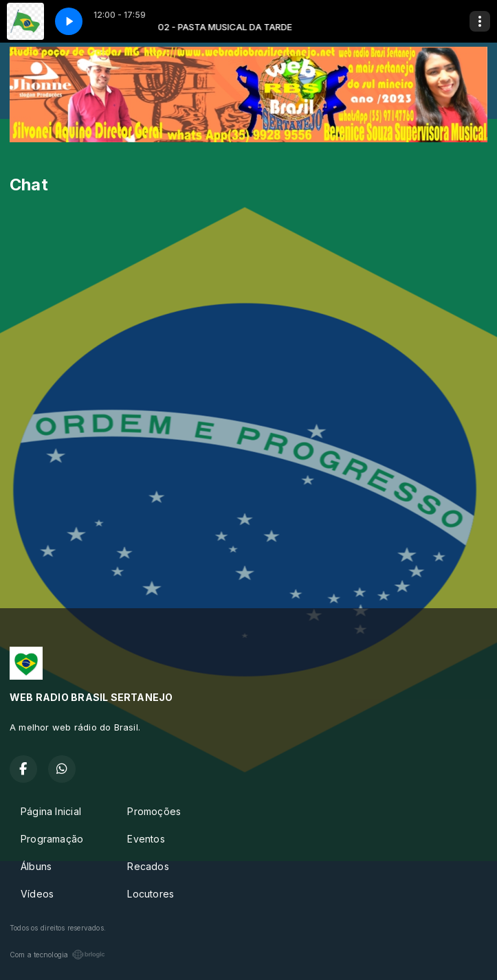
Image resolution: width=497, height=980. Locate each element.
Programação (52, 839)
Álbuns (36, 866)
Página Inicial (51, 811)
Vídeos (37, 894)
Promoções (154, 811)
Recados (148, 866)
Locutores (151, 894)
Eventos (146, 839)
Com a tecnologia (57, 955)
